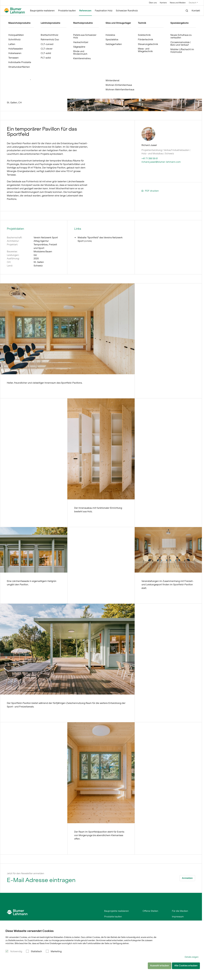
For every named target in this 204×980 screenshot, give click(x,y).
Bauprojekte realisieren (42, 11)
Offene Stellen (150, 911)
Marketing (56, 951)
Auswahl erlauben (160, 966)
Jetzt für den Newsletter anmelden (25, 873)
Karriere (163, 3)
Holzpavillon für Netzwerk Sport (51, 18)
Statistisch (36, 951)
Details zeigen (192, 957)
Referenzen (85, 11)
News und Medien (178, 3)
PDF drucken (150, 191)
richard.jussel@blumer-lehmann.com (161, 162)
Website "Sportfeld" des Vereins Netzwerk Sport (98, 239)
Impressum (178, 917)
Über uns (153, 3)
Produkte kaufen (67, 11)
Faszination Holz (104, 11)
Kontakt (196, 11)
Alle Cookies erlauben (186, 966)
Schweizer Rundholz (127, 11)
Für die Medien (180, 911)
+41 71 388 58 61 (150, 158)
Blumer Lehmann (14, 18)
